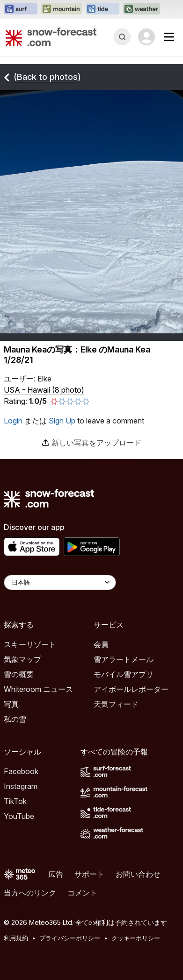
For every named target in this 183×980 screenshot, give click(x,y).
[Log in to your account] (146, 37)
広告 (56, 874)
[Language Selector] (60, 582)
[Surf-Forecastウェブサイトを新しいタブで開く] (21, 9)
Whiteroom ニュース (38, 689)
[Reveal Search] (122, 37)
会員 (101, 644)
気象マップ (22, 659)
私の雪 (15, 719)
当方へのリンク (30, 893)
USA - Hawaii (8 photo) (44, 390)
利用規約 (16, 938)
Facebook (21, 771)
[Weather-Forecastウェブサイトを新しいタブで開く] (142, 9)
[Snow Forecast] (51, 37)
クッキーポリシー (136, 938)
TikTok (15, 801)
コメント (82, 893)
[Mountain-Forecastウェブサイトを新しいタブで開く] (62, 9)
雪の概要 (19, 674)
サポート (89, 874)
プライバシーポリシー (70, 938)
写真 (11, 704)
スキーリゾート (30, 644)
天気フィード (116, 704)
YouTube (19, 816)
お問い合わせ (138, 874)
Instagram (21, 786)
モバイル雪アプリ (124, 674)
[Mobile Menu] (169, 37)
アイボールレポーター (131, 689)
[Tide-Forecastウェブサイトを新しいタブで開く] (102, 9)
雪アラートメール (124, 659)
